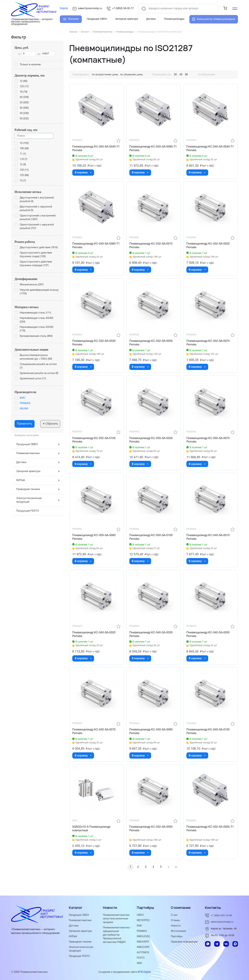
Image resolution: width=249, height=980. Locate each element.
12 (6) (23, 165)
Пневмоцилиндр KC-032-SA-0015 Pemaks (151, 247)
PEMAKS (25, 403)
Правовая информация (185, 942)
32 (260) (24, 108)
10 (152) (24, 143)
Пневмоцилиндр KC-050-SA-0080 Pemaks (94, 542)
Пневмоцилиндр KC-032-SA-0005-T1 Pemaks (209, 836)
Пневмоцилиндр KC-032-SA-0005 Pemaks (151, 836)
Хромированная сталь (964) (36, 336)
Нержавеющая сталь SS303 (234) (36, 320)
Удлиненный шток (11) (33, 379)
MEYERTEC (144, 920)
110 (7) (24, 159)
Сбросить (50, 424)
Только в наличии (30, 65)
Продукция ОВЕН (27, 444)
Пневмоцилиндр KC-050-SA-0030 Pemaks (151, 443)
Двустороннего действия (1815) (39, 248)
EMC (23, 398)
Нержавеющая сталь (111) (35, 313)
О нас (174, 915)
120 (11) (24, 170)
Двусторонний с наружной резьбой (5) (36, 209)
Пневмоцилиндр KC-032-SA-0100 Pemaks (94, 443)
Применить (25, 424)
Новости (176, 926)
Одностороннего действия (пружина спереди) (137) (36, 264)
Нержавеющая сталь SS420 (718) (36, 329)
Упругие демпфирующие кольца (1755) (39, 292)
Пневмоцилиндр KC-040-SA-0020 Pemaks (94, 640)
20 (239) (24, 97)
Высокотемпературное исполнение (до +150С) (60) (36, 357)
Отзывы (176, 920)
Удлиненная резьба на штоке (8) (39, 373)
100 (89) (24, 149)
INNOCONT (144, 947)
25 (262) (24, 103)
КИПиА (21, 480)
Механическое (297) (32, 285)
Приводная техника (28, 489)
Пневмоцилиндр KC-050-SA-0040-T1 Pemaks (95, 149)
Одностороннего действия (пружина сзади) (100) (36, 255)
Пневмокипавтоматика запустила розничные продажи (117, 919)
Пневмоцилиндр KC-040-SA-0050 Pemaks (208, 640)
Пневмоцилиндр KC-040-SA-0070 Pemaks (94, 738)
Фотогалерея (179, 931)
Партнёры (177, 936)
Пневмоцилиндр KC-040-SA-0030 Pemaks (151, 640)
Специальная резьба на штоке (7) (38, 366)
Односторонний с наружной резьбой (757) (37, 227)
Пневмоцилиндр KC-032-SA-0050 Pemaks (151, 345)
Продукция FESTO (28, 511)
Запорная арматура (28, 471)
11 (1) (23, 154)
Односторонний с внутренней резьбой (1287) (38, 218)
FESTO (141, 958)
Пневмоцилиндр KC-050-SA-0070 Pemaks (208, 443)
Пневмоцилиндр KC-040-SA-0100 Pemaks (208, 738)
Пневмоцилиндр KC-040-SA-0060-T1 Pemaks (95, 247)
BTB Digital (144, 972)
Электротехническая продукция (29, 500)
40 (181, 75)
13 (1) (23, 181)
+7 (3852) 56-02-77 (120, 9)
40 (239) (24, 113)
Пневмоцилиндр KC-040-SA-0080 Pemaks (151, 738)
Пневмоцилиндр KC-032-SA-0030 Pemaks (94, 345)
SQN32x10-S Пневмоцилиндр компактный (92, 836)
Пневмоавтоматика (28, 453)
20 (175, 75)
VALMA (24, 409)
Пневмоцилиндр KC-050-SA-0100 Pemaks (151, 542)
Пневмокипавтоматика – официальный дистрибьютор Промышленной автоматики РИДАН (118, 935)
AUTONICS (143, 953)
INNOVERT (143, 942)
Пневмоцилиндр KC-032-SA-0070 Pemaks (208, 345)
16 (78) (24, 92)
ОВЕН (140, 915)
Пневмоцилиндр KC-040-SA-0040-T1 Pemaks (209, 149)
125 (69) (24, 175)
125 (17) (24, 87)
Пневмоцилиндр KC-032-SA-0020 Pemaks (208, 247)
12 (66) (24, 81)
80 (186, 75)
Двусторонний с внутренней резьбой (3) (37, 200)
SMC (140, 963)
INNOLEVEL (144, 936)
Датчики (21, 462)
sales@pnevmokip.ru (87, 9)
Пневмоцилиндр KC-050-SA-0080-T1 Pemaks (152, 149)
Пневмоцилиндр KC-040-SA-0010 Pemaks (208, 542)
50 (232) (24, 119)
